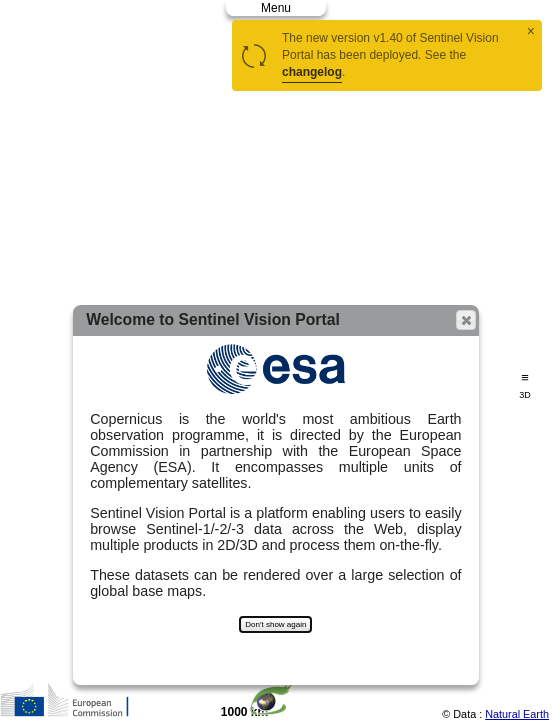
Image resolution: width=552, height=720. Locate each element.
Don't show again (275, 624)
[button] (466, 320)
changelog (312, 72)
